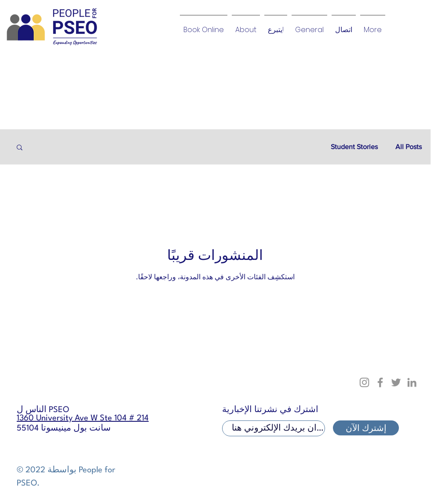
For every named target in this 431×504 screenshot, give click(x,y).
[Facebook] (380, 382)
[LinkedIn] (412, 382)
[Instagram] (364, 382)
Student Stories (354, 147)
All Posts (409, 147)
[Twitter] (396, 382)
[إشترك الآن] (366, 428)
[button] (20, 148)
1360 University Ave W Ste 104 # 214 (83, 418)
